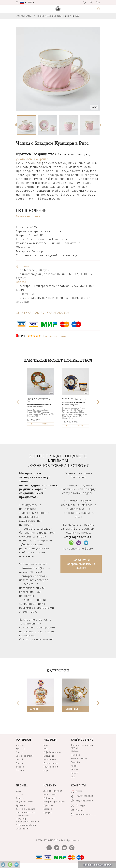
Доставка (22, 266)
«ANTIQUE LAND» (24, 16)
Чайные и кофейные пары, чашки (53, 16)
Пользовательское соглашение (26, 814)
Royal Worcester (79, 759)
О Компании (23, 829)
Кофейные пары (52, 752)
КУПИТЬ (45, 424)
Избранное (49, 798)
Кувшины (49, 756)
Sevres (75, 769)
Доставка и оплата (26, 809)
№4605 (76, 16)
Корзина (48, 809)
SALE (19, 791)
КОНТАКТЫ (79, 785)
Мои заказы (50, 794)
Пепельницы (51, 763)
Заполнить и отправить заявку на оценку (81, 564)
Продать (48, 813)
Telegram (78, 810)
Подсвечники (51, 767)
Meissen (75, 751)
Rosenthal (76, 762)
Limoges (75, 773)
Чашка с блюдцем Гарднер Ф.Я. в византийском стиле (40, 406)
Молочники (50, 759)
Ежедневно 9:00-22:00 (84, 815)
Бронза (20, 763)
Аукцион (21, 805)
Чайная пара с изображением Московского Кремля (74, 404)
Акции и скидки (24, 802)
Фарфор (20, 745)
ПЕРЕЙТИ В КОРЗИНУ (97, 865)
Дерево (20, 767)
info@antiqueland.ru (82, 801)
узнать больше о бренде (32, 159)
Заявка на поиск (28, 216)
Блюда (47, 745)
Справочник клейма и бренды (83, 746)
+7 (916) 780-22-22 (78, 537)
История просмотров (54, 802)
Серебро (21, 759)
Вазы (46, 749)
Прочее (20, 770)
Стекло (20, 752)
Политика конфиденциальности (28, 820)
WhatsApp (78, 805)
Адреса (76, 791)
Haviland (76, 755)
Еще (46, 770)
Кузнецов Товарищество (53, 154)
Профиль (48, 805)
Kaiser (74, 766)
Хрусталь (21, 749)
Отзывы (20, 798)
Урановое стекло (25, 756)
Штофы (35, 709)
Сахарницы (72, 709)
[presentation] (18, 401)
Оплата (21, 282)
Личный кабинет (53, 791)
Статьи (20, 794)
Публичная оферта (26, 825)
